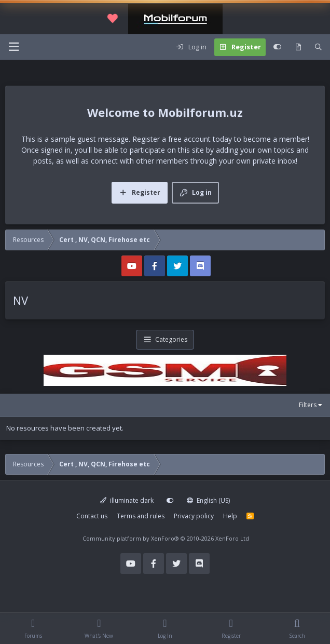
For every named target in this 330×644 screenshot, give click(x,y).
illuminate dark (127, 500)
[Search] (318, 47)
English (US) (208, 500)
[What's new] (298, 47)
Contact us (92, 516)
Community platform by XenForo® (166, 538)
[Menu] (13, 47)
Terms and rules (141, 516)
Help (230, 516)
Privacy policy (194, 516)
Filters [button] (308, 405)
